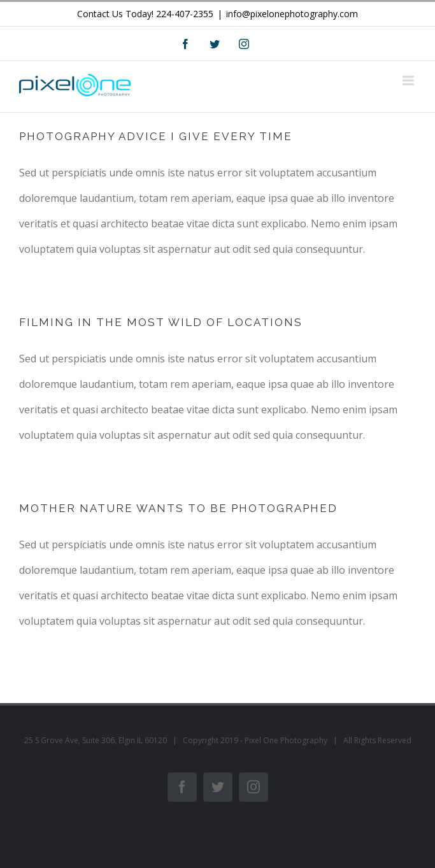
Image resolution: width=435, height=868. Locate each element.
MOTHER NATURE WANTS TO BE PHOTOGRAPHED (178, 508)
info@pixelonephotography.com (292, 14)
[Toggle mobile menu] (409, 81)
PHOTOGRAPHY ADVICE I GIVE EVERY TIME (156, 136)
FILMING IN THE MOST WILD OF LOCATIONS (161, 322)
